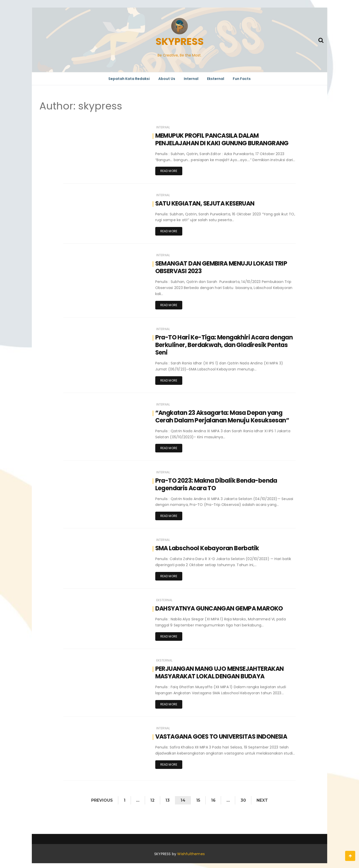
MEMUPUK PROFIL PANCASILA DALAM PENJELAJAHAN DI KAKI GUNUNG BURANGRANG (224, 139)
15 (198, 797)
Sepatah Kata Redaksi (129, 79)
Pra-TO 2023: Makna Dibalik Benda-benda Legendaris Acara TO (218, 483)
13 (167, 797)
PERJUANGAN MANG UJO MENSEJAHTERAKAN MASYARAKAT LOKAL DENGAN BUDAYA (222, 670)
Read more (169, 171)
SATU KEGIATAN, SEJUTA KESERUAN (207, 203)
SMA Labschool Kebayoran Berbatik (208, 546)
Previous (100, 797)
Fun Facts (242, 79)
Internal (191, 79)
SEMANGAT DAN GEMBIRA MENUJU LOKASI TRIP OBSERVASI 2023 (224, 267)
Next (264, 797)
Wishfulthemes (191, 851)
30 (244, 797)
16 (214, 797)
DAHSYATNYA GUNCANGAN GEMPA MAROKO (221, 606)
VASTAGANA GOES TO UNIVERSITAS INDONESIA (224, 734)
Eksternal (216, 79)
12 (152, 797)
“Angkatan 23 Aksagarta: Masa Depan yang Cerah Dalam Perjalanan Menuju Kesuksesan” (224, 415)
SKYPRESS (180, 41)
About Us (167, 79)
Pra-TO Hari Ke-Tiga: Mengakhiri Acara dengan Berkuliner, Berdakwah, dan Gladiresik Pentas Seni (225, 344)
